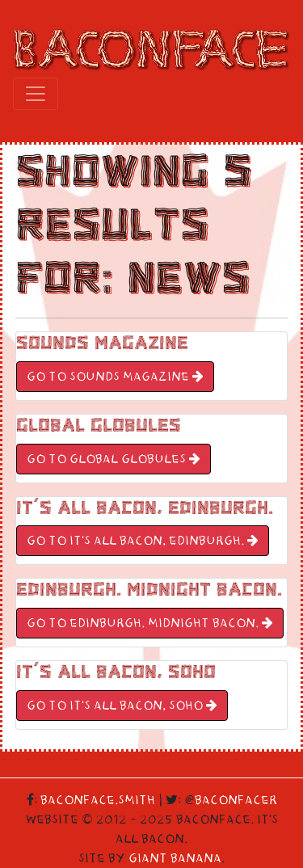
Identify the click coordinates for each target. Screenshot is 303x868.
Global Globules (99, 426)
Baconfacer (236, 800)
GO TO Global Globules (114, 459)
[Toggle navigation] (36, 94)
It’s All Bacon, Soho (116, 672)
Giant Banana (175, 858)
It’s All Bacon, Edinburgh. (145, 508)
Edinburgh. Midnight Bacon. (149, 590)
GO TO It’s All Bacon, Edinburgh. (143, 541)
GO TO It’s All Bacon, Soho (122, 706)
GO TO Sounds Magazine (115, 377)
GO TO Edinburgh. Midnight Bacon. (150, 623)
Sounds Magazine (102, 343)
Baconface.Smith (98, 800)
